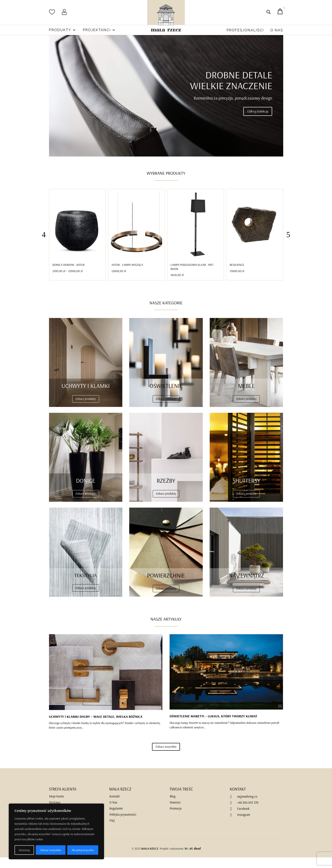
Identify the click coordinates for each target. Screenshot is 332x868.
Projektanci (99, 30)
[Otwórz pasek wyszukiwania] (269, 12)
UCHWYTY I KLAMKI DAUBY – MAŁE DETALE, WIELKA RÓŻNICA (96, 727)
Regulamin (116, 819)
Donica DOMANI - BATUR (69, 275)
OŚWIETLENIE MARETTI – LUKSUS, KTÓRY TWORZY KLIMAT (213, 727)
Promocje (176, 819)
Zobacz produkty (86, 409)
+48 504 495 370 (248, 813)
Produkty (63, 30)
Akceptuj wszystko (83, 850)
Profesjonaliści (245, 30)
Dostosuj (24, 850)
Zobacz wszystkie (166, 757)
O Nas (277, 30)
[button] (288, 245)
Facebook (243, 819)
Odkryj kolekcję (258, 122)
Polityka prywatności (123, 825)
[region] (56, 831)
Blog (173, 807)
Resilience (237, 275)
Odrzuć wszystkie (51, 850)
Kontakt (115, 807)
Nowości (175, 813)
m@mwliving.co (247, 807)
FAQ (112, 831)
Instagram (244, 825)
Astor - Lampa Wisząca (127, 275)
